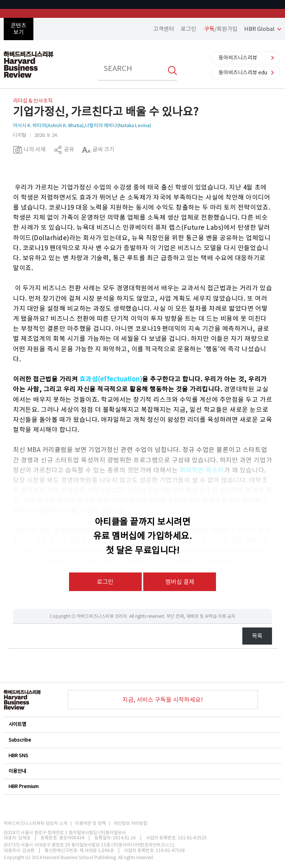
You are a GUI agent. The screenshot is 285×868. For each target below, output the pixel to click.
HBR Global (259, 29)
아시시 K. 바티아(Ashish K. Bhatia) (48, 125)
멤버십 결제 (180, 582)
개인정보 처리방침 (130, 823)
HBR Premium (142, 786)
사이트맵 (142, 724)
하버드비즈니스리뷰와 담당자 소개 (35, 823)
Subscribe (142, 740)
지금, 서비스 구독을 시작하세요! (163, 700)
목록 (257, 636)
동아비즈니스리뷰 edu (243, 72)
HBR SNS (142, 756)
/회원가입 (221, 29)
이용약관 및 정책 (90, 823)
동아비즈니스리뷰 (238, 58)
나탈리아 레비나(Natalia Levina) (118, 125)
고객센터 (164, 29)
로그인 (189, 29)
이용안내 (142, 771)
